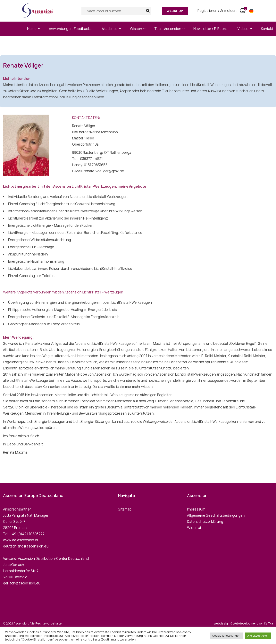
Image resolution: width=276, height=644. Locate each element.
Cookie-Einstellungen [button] (226, 636)
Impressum (196, 509)
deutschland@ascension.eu (26, 546)
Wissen (136, 29)
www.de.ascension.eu (21, 540)
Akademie (110, 29)
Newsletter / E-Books (210, 29)
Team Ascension (168, 29)
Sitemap (125, 509)
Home (32, 29)
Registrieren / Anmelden (217, 11)
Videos (243, 29)
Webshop (175, 11)
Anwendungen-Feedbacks (70, 29)
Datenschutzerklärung (205, 522)
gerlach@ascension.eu (22, 583)
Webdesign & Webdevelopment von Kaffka (243, 623)
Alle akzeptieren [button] (258, 636)
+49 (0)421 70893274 (27, 534)
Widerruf (194, 528)
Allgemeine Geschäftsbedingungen (216, 515)
